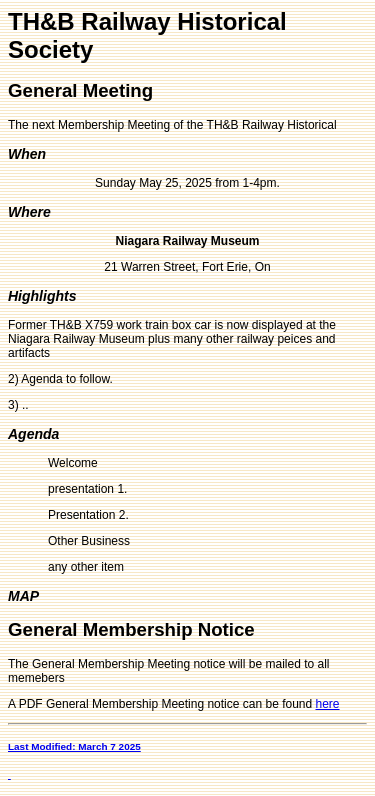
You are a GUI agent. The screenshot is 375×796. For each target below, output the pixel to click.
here (328, 704)
